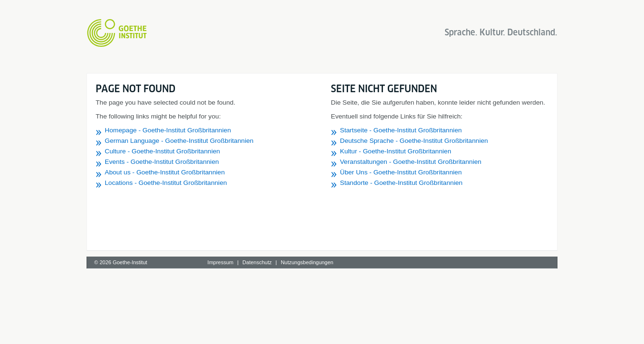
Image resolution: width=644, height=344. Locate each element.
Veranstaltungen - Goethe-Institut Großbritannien (411, 162)
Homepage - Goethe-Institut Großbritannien (168, 130)
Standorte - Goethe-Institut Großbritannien (401, 183)
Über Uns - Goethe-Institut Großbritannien (401, 172)
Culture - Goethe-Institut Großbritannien (162, 151)
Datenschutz (257, 262)
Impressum (220, 262)
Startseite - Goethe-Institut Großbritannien (401, 130)
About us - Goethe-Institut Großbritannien (165, 172)
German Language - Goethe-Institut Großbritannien (179, 141)
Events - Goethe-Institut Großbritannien (162, 162)
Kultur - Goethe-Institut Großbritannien (396, 151)
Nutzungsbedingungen (307, 262)
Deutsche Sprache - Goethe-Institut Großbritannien (414, 141)
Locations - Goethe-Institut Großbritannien (166, 183)
